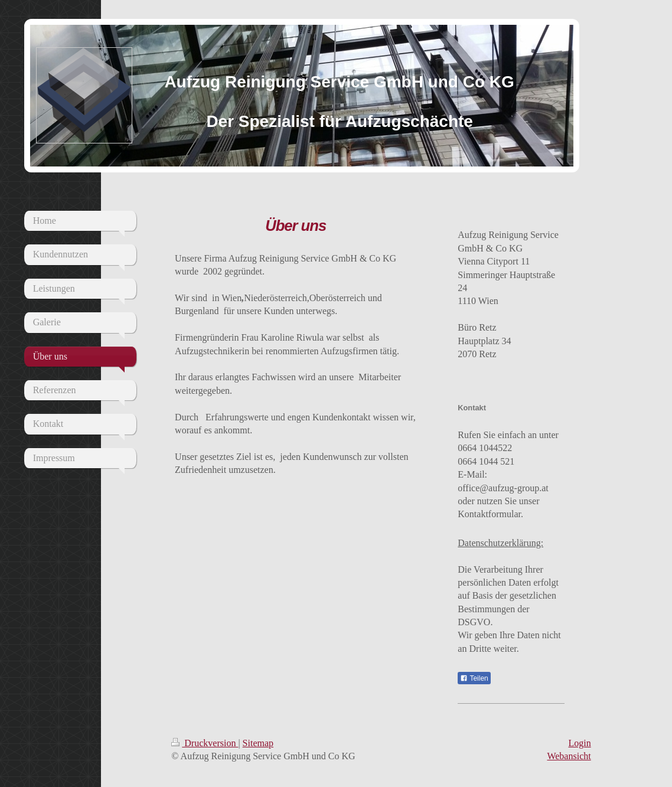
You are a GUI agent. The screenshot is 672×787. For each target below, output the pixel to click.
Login (579, 743)
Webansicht (569, 756)
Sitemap (258, 743)
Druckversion (205, 743)
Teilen (474, 678)
